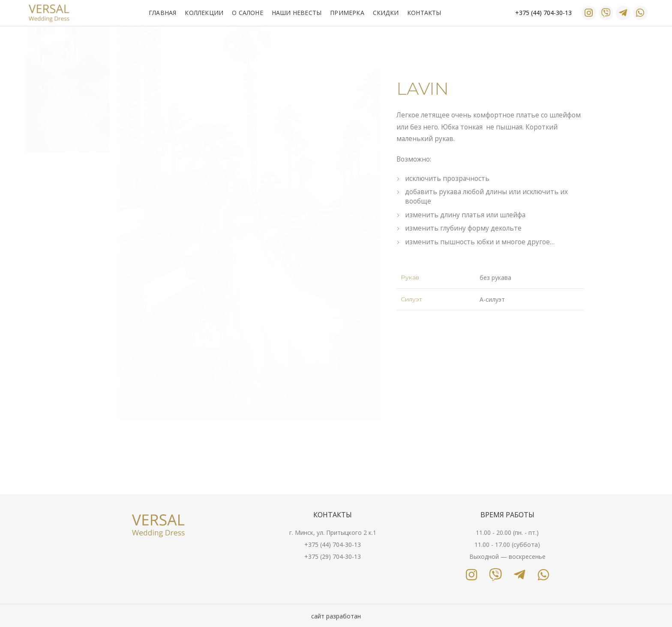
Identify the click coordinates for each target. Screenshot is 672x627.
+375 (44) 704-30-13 (333, 544)
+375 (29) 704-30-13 (333, 556)
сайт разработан (336, 616)
